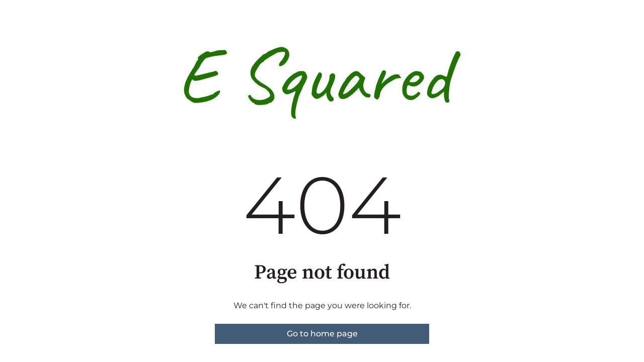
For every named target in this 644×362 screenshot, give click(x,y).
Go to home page (322, 334)
